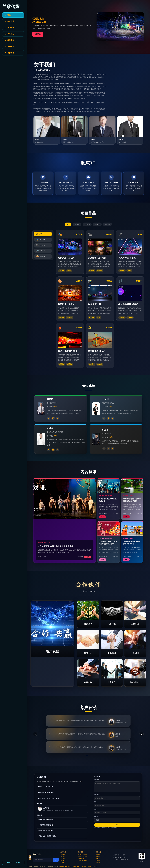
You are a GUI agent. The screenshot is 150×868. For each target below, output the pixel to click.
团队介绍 (63, 857)
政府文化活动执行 (83, 861)
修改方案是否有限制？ (47, 820)
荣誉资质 (98, 857)
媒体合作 (98, 859)
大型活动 (97, 224)
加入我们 (98, 861)
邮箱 (95, 809)
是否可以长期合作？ (46, 825)
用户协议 (89, 866)
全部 (68, 224)
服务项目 (63, 859)
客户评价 (63, 855)
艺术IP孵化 (81, 859)
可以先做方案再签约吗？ (48, 836)
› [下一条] (142, 734)
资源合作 (98, 855)
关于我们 (63, 863)
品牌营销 (107, 224)
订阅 (56, 860)
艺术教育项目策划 (83, 857)
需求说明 (97, 780)
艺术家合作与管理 (83, 855)
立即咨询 (38, 34)
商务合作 (98, 863)
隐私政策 (84, 866)
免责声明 (94, 866)
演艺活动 (77, 224)
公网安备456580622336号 (74, 866)
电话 (95, 802)
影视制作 (87, 224)
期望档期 (97, 795)
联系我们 (63, 861)
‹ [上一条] (35, 734)
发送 (117, 825)
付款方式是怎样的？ (46, 831)
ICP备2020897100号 (63, 866)
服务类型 (97, 816)
